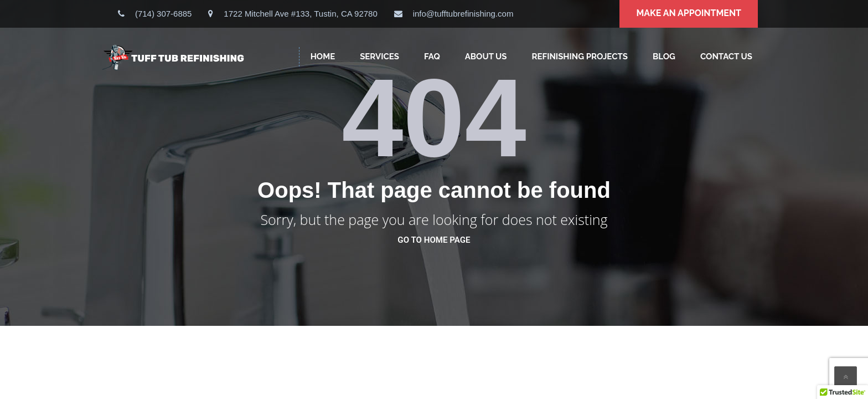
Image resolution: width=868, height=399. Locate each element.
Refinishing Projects (580, 57)
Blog (664, 57)
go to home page (434, 240)
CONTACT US (726, 57)
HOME (323, 57)
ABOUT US (486, 57)
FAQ (432, 57)
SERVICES (379, 57)
